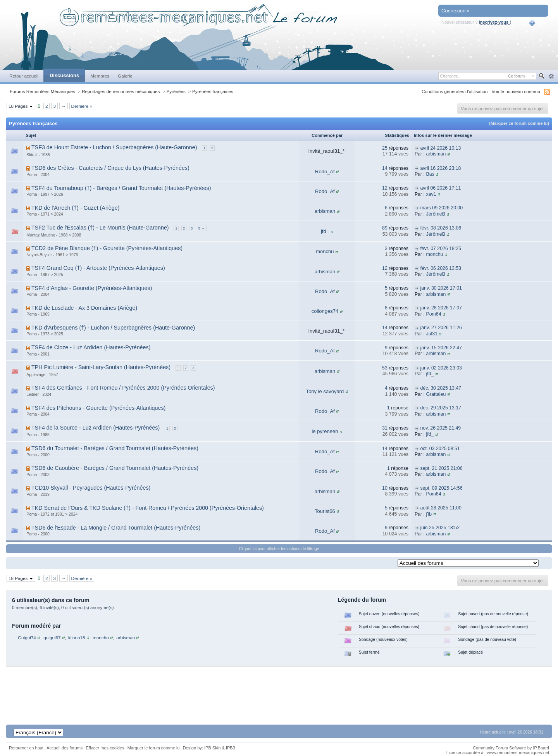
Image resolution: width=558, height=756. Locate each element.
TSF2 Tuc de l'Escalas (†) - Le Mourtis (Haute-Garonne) (100, 228)
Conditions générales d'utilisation (455, 91)
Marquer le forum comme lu (154, 748)
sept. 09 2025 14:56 (441, 488)
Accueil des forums (65, 748)
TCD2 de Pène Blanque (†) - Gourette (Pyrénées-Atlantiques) (107, 248)
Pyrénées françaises (213, 91)
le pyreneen (325, 431)
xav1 (431, 194)
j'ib (429, 514)
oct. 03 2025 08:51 (440, 449)
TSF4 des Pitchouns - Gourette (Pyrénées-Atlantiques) (98, 408)
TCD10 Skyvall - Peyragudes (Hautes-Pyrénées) (91, 488)
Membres (100, 76)
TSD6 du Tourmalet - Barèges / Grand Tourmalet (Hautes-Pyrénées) (115, 448)
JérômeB (435, 214)
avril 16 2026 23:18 (440, 168)
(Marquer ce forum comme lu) (519, 123)
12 (385, 188)
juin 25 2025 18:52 (440, 528)
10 (385, 488)
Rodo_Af (325, 172)
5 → (202, 228)
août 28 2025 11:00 (441, 508)
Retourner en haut (26, 748)
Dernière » (82, 106)
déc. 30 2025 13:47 (441, 388)
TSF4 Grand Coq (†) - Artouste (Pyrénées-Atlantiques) (98, 268)
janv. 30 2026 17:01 (441, 288)
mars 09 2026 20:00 (441, 208)
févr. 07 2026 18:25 (441, 249)
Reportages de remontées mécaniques (121, 91)
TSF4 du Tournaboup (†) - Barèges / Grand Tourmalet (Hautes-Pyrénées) (121, 188)
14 (385, 168)
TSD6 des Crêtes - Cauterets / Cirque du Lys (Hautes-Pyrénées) (110, 168)
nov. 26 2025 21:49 (440, 428)
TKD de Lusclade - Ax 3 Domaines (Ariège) (84, 308)
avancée (551, 76)
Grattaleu (436, 394)
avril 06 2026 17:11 (440, 188)
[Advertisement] (279, 690)
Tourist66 (325, 511)
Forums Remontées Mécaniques (42, 91)
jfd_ (325, 231)
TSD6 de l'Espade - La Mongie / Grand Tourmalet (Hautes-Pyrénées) (116, 528)
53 (385, 368)
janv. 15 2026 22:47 (441, 348)
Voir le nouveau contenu (516, 91)
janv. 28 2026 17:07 (441, 308)
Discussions (64, 75)
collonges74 (325, 311)
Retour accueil (24, 76)
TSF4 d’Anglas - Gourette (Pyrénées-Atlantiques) (92, 288)
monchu (325, 251)
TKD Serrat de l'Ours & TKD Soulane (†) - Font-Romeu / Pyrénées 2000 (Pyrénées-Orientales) (148, 508)
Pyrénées (176, 91)
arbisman (436, 154)
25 (385, 148)
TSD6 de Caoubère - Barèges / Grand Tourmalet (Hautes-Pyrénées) (115, 468)
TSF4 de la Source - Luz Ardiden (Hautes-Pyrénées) (96, 428)
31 (385, 428)
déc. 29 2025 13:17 (441, 408)
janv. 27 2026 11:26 (441, 328)
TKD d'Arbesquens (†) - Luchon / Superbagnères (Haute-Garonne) (113, 328)
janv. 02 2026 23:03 (441, 368)
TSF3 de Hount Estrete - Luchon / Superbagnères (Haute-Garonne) (114, 147)
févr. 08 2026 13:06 (441, 228)
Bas (430, 174)
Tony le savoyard (325, 391)
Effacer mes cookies (105, 748)
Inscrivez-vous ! (495, 22)
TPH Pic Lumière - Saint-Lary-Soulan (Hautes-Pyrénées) (101, 367)
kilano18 (77, 638)
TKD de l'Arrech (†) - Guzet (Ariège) (76, 208)
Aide (537, 23)
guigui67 (52, 638)
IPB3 (231, 748)
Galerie (125, 76)
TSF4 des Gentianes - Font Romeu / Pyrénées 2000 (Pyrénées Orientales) (123, 388)
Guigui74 (27, 638)
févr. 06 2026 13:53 (441, 268)
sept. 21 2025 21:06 (441, 468)
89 (385, 228)
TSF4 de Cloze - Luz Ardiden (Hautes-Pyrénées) (91, 347)
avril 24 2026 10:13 (440, 148)
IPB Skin (212, 748)
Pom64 (433, 314)
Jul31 (432, 334)
